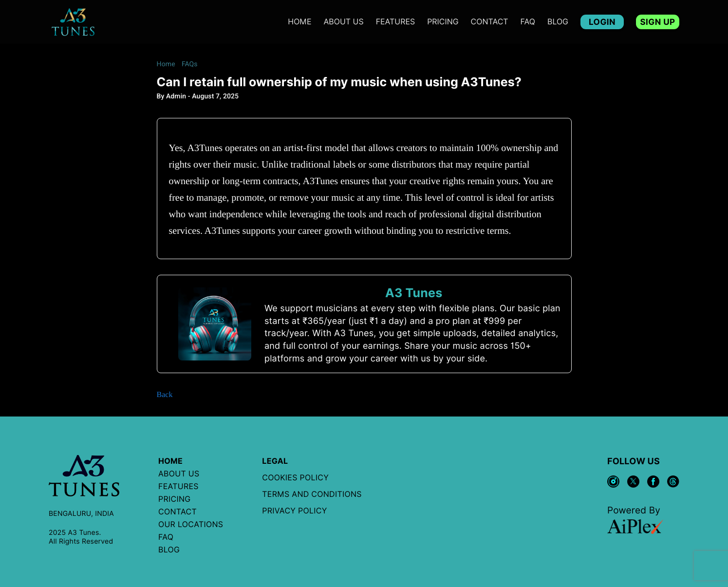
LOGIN (602, 22)
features (396, 22)
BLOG (558, 22)
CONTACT (490, 22)
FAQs (190, 64)
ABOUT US (344, 22)
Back (165, 395)
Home (299, 22)
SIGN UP (658, 22)
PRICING (443, 22)
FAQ (528, 22)
